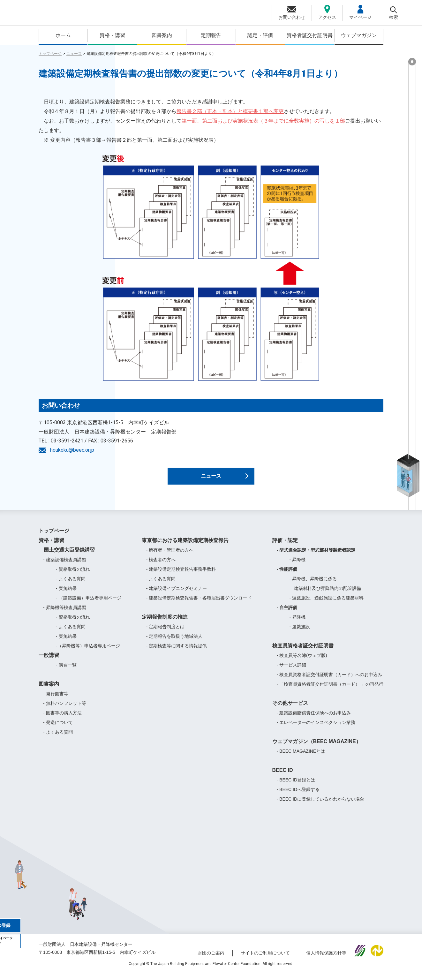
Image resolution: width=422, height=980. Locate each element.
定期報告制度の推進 (165, 623)
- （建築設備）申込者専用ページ (89, 604)
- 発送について (58, 728)
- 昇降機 (298, 565)
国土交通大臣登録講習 (67, 556)
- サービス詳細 (292, 671)
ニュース (74, 54)
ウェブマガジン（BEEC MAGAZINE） (317, 747)
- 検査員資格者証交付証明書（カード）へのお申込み (330, 680)
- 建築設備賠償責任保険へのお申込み (314, 719)
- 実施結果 (66, 594)
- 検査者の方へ (161, 565)
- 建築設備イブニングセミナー (177, 594)
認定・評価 (260, 35)
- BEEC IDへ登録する (298, 795)
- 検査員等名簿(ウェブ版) (302, 661)
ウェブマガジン (359, 35)
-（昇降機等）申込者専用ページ (88, 652)
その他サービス (290, 709)
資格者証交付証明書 (310, 35)
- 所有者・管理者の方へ (170, 556)
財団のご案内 (211, 959)
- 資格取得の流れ (73, 575)
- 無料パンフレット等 (65, 709)
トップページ (50, 54)
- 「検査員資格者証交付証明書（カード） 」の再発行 (330, 690)
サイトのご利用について (265, 959)
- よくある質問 (71, 584)
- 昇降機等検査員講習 (65, 613)
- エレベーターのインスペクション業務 (316, 728)
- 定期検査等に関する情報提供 (177, 652)
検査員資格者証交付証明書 (303, 651)
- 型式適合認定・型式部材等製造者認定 (316, 556)
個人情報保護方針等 (326, 959)
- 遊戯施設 (300, 632)
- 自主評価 (287, 613)
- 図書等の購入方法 (62, 719)
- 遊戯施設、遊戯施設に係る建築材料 (327, 604)
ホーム (63, 35)
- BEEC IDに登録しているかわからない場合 (321, 805)
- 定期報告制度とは (166, 632)
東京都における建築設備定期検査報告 (185, 546)
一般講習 (49, 661)
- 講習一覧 (66, 671)
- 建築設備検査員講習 (65, 565)
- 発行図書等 (56, 699)
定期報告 (211, 35)
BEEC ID (283, 776)
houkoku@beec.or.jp (72, 450)
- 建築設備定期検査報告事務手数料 (181, 575)
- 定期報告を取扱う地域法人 (174, 642)
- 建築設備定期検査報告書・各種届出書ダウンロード (199, 604)
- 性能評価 (287, 575)
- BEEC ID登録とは (296, 786)
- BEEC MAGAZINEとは (301, 757)
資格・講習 (112, 35)
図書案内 (162, 35)
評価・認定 (285, 546)
